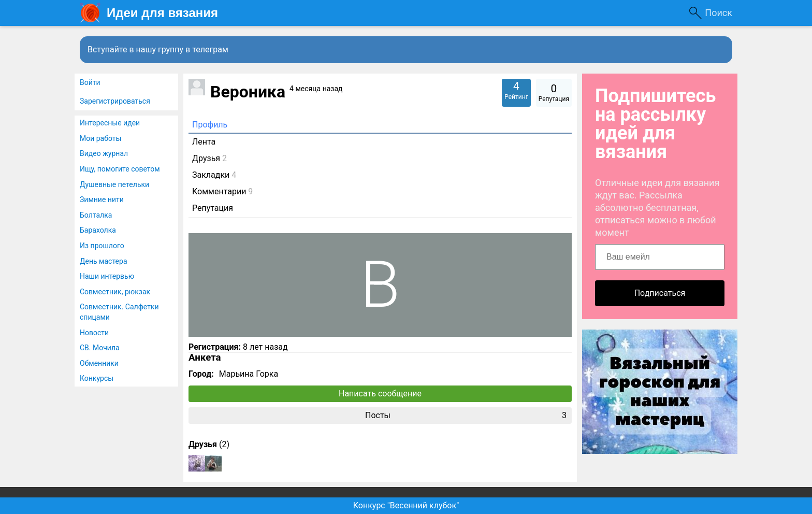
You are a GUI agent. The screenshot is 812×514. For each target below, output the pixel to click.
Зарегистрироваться (115, 101)
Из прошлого (102, 246)
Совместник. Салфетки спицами (119, 312)
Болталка (96, 215)
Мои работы (100, 138)
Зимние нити (102, 199)
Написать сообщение (380, 394)
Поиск (719, 13)
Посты (466, 416)
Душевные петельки (114, 184)
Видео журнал (104, 153)
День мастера (104, 261)
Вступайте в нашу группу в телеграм (158, 49)
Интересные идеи (110, 123)
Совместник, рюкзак (115, 292)
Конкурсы (97, 378)
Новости (94, 333)
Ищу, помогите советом (120, 169)
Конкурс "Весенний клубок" (406, 505)
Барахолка (98, 230)
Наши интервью (107, 276)
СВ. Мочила (100, 348)
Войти (90, 82)
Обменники (99, 363)
